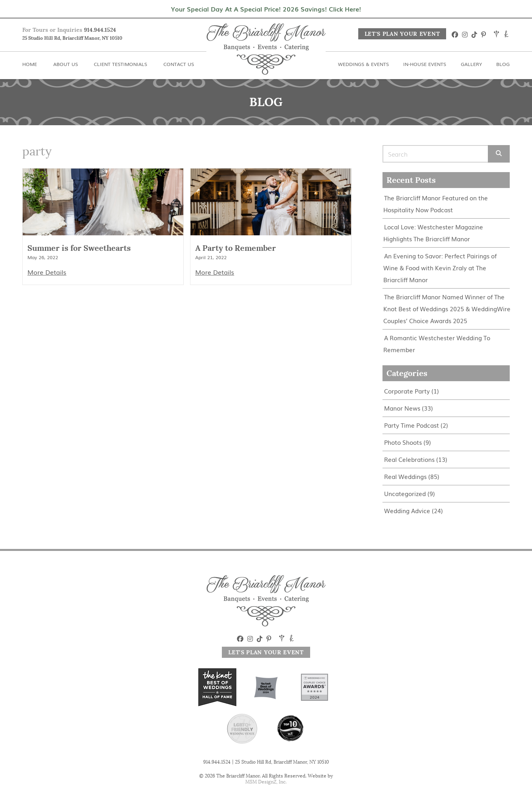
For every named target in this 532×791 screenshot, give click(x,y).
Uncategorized (405, 493)
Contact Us (179, 64)
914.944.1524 (100, 30)
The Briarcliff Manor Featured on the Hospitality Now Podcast (436, 204)
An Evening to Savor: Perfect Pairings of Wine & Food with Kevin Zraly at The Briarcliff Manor (440, 268)
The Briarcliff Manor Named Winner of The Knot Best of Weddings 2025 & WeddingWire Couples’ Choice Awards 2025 (447, 309)
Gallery (471, 64)
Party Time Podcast (412, 425)
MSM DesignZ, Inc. (266, 782)
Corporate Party (407, 391)
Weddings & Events (363, 64)
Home (30, 64)
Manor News (402, 408)
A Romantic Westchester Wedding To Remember (437, 344)
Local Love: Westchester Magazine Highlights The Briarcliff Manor (433, 233)
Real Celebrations (409, 459)
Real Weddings (405, 476)
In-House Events (425, 64)
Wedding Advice (407, 511)
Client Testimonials (120, 64)
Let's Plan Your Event (402, 34)
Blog (503, 64)
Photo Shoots (403, 442)
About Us (66, 64)
